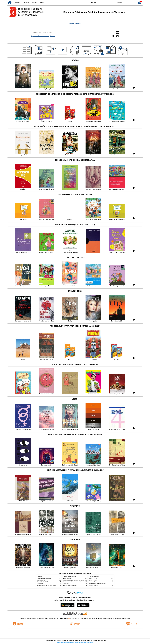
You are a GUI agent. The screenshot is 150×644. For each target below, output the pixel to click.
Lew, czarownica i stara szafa (44, 578)
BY (112, 2)
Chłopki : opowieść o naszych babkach (72, 582)
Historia (26, 3)
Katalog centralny (75, 23)
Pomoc (35, 3)
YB (108, 2)
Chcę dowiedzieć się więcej (66, 642)
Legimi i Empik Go (41, 580)
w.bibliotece (65, 618)
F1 (128, 2)
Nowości (17, 3)
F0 (124, 2)
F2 (133, 2)
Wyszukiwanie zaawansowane (40, 36)
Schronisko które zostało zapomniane (97, 584)
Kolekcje (52, 36)
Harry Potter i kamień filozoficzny (45, 582)
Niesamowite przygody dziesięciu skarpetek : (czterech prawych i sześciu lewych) (56, 585)
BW (104, 2)
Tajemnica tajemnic (93, 585)
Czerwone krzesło (93, 580)
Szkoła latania (40, 584)
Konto (42, 3)
